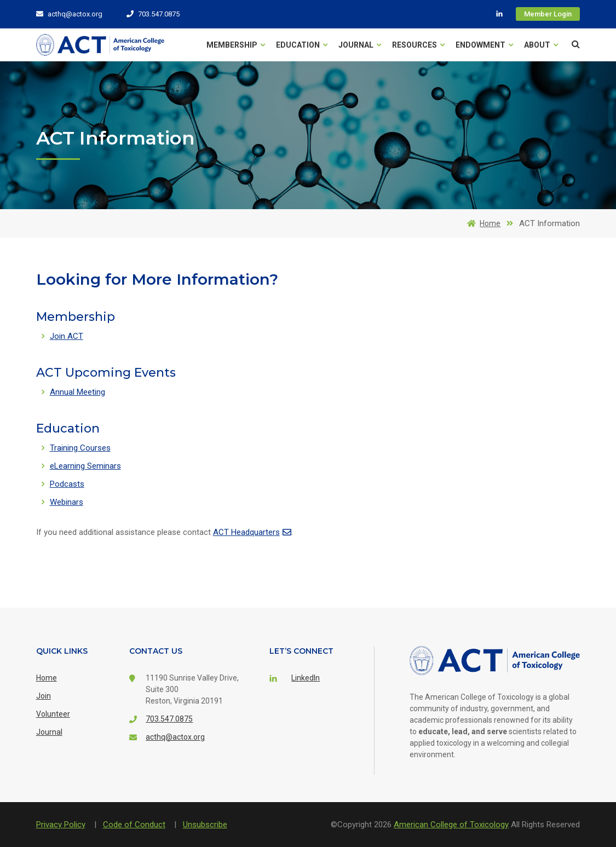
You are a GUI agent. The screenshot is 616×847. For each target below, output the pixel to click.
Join (44, 696)
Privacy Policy (61, 825)
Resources (418, 45)
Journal (360, 45)
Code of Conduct (134, 825)
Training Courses (80, 448)
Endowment (484, 45)
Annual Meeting (77, 392)
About (541, 45)
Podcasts (67, 484)
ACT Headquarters (252, 532)
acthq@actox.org (69, 14)
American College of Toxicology (451, 825)
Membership (236, 45)
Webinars (67, 502)
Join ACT (67, 336)
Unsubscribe (205, 825)
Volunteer (53, 714)
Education (302, 45)
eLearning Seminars (85, 466)
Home (482, 223)
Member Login (548, 14)
